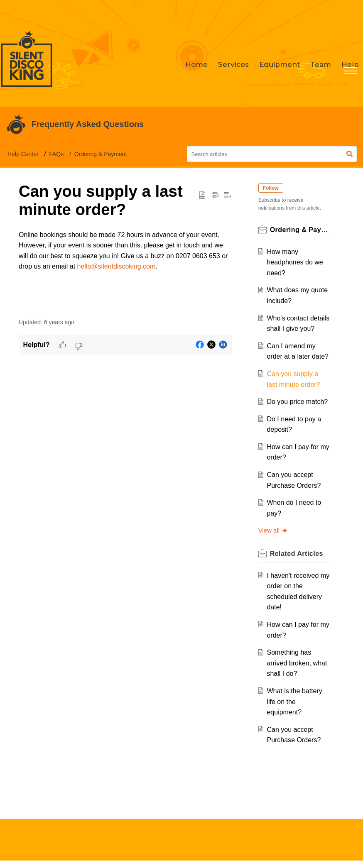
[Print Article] (215, 196)
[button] (350, 154)
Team (321, 64)
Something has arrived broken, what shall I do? (297, 663)
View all (273, 530)
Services (233, 64)
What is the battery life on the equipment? (294, 702)
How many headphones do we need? (295, 262)
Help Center (23, 154)
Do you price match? (297, 402)
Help (350, 64)
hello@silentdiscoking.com (117, 266)
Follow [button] (271, 188)
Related (297, 554)
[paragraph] (125, 251)
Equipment (280, 64)
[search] (272, 154)
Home (196, 64)
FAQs (56, 154)
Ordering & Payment (101, 154)
